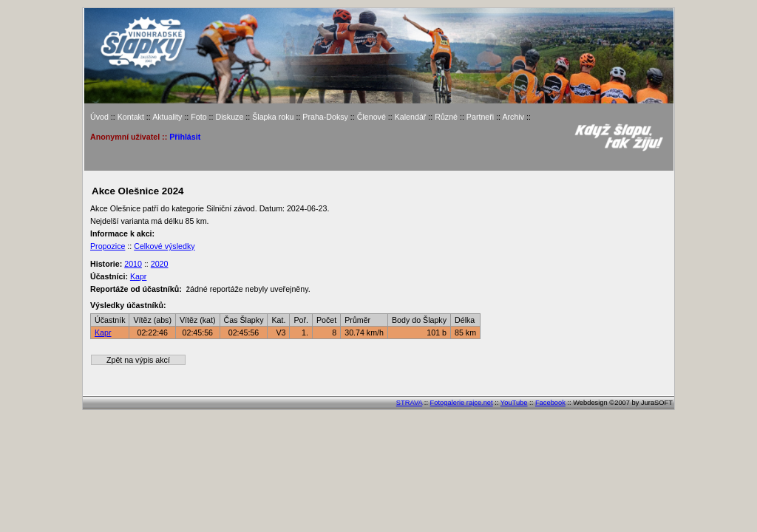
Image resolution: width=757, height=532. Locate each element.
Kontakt (131, 117)
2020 (160, 264)
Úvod (99, 117)
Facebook (550, 403)
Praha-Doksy (325, 117)
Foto (198, 117)
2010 (133, 264)
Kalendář (411, 117)
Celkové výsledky (164, 246)
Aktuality (167, 117)
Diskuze (229, 117)
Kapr (139, 276)
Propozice (108, 246)
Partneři (480, 117)
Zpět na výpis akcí (138, 360)
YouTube (514, 403)
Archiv (513, 117)
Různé (446, 117)
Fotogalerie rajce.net (462, 403)
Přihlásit (185, 137)
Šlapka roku (273, 117)
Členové (371, 117)
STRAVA (409, 403)
